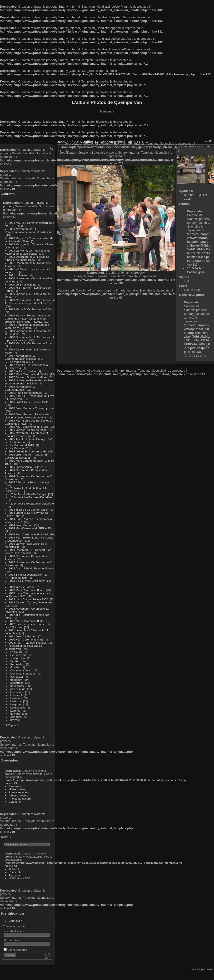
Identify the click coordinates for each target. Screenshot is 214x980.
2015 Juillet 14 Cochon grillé (28, 451)
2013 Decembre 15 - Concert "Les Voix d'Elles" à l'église (28, 551)
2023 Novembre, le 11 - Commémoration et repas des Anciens (28, 230)
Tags (12, 869)
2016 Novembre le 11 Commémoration (20, 388)
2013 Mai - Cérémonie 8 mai (26, 590)
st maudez (17, 683)
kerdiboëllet (18, 707)
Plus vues (15, 786)
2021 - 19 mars (18, 275)
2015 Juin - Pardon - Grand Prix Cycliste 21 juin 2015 (27, 456)
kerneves (16, 698)
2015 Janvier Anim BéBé (24, 467)
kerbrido (16, 711)
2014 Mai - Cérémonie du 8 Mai (28, 534)
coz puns (16, 717)
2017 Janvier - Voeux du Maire (28, 377)
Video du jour (19, 578)
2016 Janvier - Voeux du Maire (28, 430)
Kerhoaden (17, 664)
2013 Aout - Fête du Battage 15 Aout (31, 568)
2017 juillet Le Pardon (22, 371)
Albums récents (18, 795)
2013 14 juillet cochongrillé (26, 575)
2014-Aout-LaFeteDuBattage (28, 494)
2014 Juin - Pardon (21, 525)
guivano (15, 714)
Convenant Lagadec (23, 673)
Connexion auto (15, 950)
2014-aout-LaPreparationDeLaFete (32, 503)
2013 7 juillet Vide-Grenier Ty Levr (30, 581)
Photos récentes (19, 792)
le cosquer (17, 692)
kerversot (16, 695)
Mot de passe (12, 940)
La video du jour (20, 362)
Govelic (15, 667)
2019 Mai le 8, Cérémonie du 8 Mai (31, 309)
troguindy (16, 680)
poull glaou (17, 686)
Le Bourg (16, 652)
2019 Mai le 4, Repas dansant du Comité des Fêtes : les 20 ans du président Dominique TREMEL (27, 318)
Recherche (16, 872)
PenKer (15, 661)
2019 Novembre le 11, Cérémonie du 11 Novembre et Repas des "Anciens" (30, 301)
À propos (14, 875)
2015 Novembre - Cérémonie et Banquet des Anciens (26, 434)
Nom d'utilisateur (14, 931)
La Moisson (18, 442)
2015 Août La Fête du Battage (27, 439)
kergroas (16, 704)
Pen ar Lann (18, 655)
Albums (8, 194)
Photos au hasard (20, 798)
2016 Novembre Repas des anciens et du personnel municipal (29, 382)
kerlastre (16, 701)
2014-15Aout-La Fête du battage (29, 482)
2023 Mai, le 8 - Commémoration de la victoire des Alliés (29, 240)
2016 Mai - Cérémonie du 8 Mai (28, 427)
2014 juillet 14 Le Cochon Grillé (28, 510)
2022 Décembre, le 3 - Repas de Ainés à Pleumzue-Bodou (27, 258)
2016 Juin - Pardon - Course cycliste (31, 408)
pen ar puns (18, 689)
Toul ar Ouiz (18, 658)
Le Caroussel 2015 (22, 445)
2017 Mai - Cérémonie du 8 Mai (28, 374)
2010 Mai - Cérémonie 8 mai (26, 639)
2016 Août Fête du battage (25, 393)
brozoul (15, 720)
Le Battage (17, 448)
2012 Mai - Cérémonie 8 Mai (26, 621)
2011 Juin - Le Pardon (23, 636)
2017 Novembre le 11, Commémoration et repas (21, 357)
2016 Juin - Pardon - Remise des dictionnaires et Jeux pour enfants (27, 416)
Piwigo (209, 969)
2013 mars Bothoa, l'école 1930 (28, 599)
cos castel (17, 677)
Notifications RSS (20, 878)
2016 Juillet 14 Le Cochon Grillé (29, 402)
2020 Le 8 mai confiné (23, 284)
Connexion (15, 921)
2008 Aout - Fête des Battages (28, 643)
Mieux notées (17, 789)
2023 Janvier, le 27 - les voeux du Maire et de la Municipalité (28, 252)
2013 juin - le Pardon (22, 587)
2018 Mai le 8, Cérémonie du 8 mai (31, 343)
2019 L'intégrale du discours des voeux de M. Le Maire (27, 326)
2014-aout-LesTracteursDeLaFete (32, 497)
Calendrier (15, 802)
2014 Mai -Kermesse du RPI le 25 (30, 528)
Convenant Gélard (22, 670)
